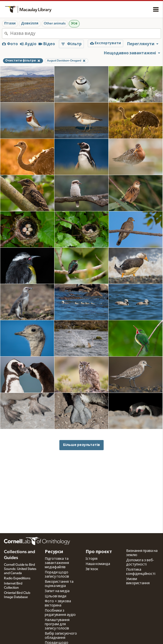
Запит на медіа (57, 591)
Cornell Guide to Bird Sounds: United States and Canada (20, 569)
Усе (74, 23)
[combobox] (85, 34)
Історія (92, 559)
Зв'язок (92, 569)
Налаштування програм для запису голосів (57, 624)
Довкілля (30, 23)
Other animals (55, 23)
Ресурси (54, 552)
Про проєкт (99, 552)
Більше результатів (81, 445)
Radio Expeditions (17, 578)
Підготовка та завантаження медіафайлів (57, 563)
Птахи (10, 23)
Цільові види (56, 596)
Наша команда (98, 564)
